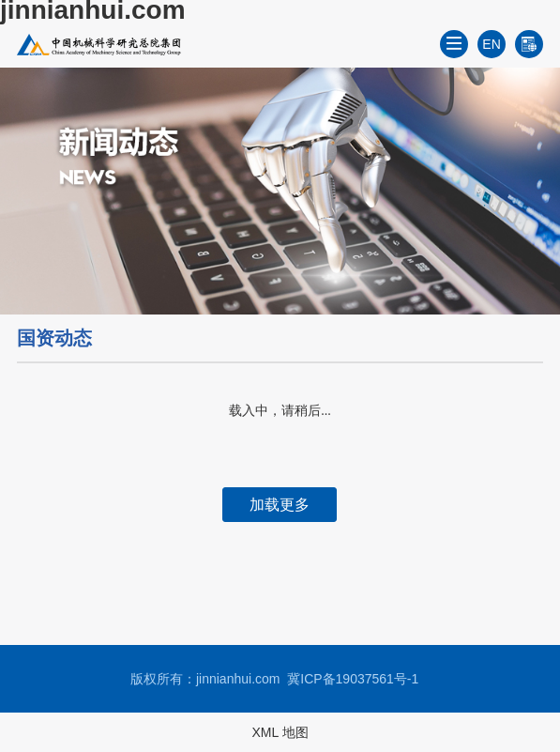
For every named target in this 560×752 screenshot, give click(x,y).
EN (491, 44)
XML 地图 (280, 732)
